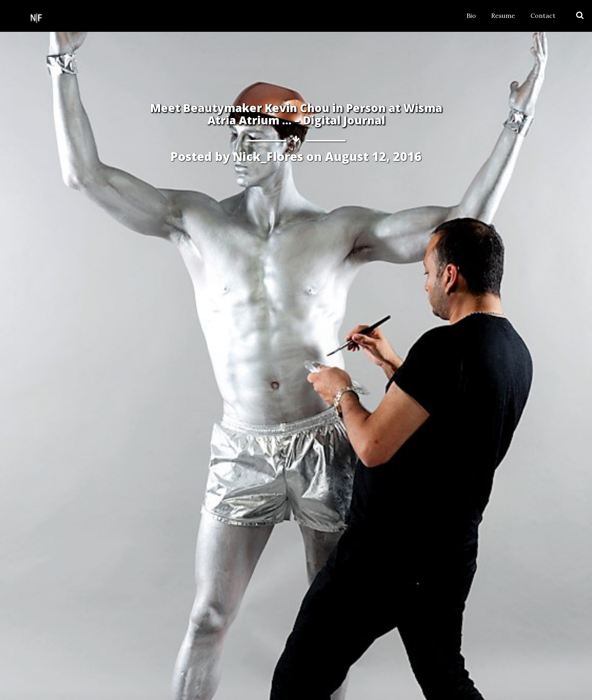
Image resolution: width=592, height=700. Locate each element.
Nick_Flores (268, 156)
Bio (471, 16)
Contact (543, 16)
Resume (503, 16)
